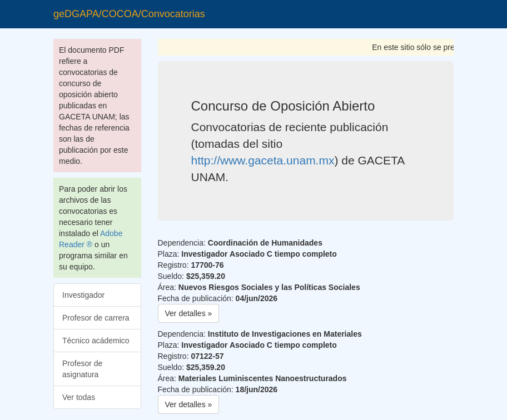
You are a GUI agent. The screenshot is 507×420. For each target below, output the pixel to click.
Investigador (83, 295)
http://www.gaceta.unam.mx (263, 160)
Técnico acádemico (96, 341)
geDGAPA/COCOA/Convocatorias (129, 14)
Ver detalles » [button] (189, 313)
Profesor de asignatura (82, 369)
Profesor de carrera (96, 318)
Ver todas (79, 397)
